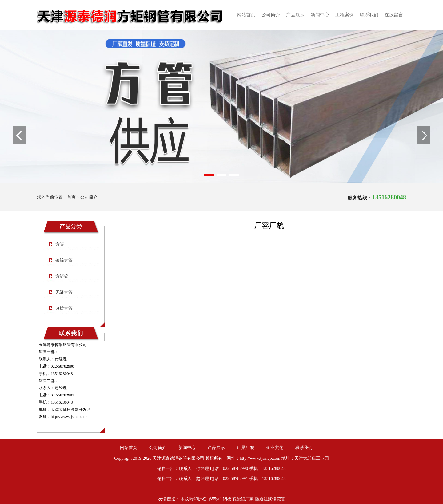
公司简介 (271, 15)
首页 (71, 197)
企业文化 (275, 448)
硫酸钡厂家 (243, 499)
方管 (60, 244)
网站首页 (246, 15)
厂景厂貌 (245, 448)
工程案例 (345, 15)
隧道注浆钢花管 (270, 499)
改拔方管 (64, 308)
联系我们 (369, 15)
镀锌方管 (64, 260)
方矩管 (62, 276)
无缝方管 (64, 292)
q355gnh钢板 (220, 499)
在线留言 (394, 15)
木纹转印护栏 (194, 499)
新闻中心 (320, 15)
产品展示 (295, 15)
